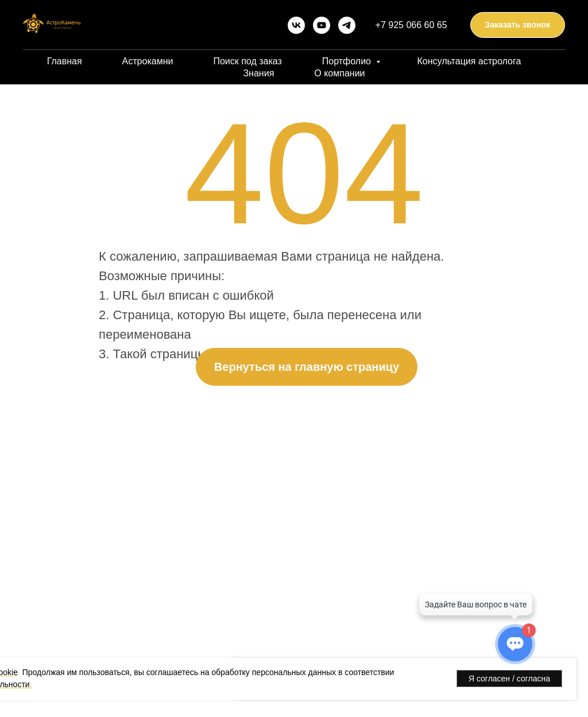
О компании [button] (339, 73)
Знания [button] (258, 73)
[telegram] (347, 25)
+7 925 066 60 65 (411, 25)
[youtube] (322, 25)
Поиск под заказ (247, 61)
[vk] (296, 25)
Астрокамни (148, 61)
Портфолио (348, 61)
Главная (65, 61)
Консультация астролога (469, 61)
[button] (518, 25)
